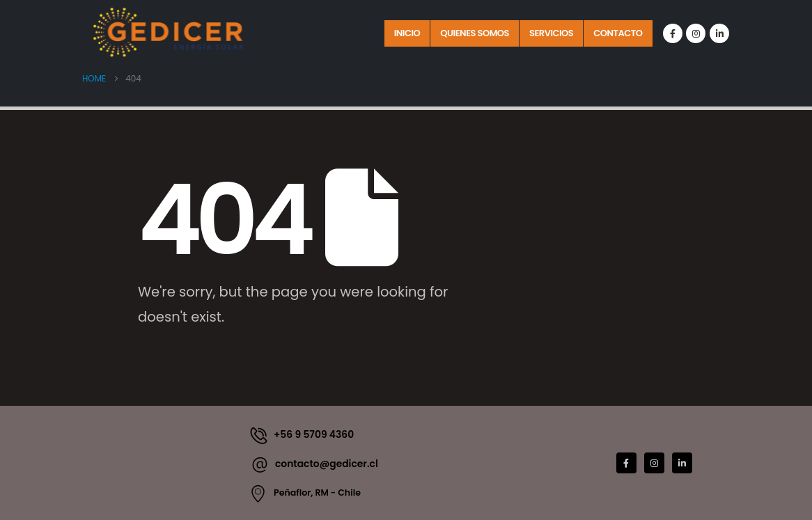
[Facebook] (673, 33)
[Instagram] (696, 33)
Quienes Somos (475, 33)
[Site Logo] (169, 32)
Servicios (551, 33)
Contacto (618, 33)
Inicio (407, 33)
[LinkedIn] (719, 33)
